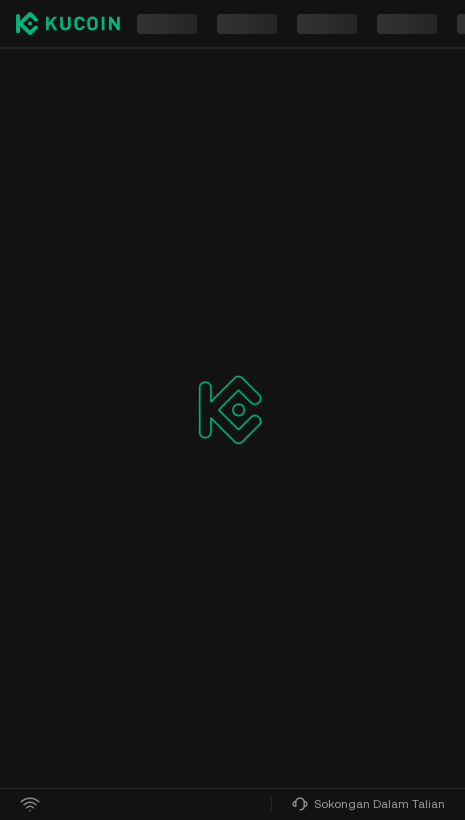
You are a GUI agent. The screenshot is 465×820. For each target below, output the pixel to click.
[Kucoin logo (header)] (68, 24)
